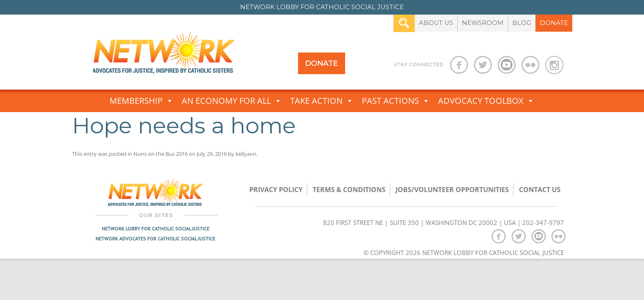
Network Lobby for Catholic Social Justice (155, 229)
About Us (436, 23)
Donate (554, 23)
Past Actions (396, 101)
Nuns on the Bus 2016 (160, 154)
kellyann (246, 154)
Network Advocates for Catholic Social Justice (155, 239)
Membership (142, 101)
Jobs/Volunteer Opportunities (452, 190)
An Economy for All (232, 101)
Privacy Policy (276, 190)
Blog (522, 23)
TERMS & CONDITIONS (349, 190)
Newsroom (483, 23)
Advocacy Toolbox (486, 101)
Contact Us (540, 190)
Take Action (322, 101)
